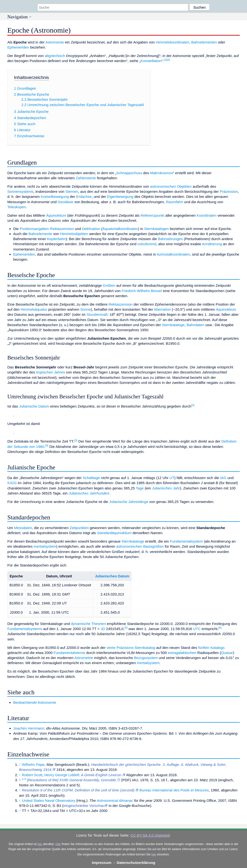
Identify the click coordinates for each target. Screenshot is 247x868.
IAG (223, 478)
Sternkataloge (173, 325)
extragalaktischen (182, 653)
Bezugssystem (146, 658)
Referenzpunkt (152, 215)
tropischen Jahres (50, 372)
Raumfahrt (175, 202)
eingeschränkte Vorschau (84, 806)
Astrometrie (84, 658)
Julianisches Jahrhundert (89, 493)
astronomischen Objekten (171, 186)
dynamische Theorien (88, 624)
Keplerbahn (56, 239)
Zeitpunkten (79, 528)
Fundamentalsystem (186, 541)
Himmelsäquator (34, 309)
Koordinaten (207, 215)
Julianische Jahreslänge (129, 502)
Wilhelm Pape (33, 764)
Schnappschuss (129, 173)
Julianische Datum (34, 406)
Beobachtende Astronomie (35, 702)
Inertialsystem (45, 546)
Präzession (229, 191)
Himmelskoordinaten (172, 42)
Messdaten (23, 528)
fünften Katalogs (212, 648)
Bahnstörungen (170, 239)
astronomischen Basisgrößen (140, 546)
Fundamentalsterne (69, 653)
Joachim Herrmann (29, 728)
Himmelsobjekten (74, 234)
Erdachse (84, 197)
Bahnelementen (204, 42)
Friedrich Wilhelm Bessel (142, 291)
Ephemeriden (18, 47)
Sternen (72, 191)
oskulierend (147, 244)
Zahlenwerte (86, 178)
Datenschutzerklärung (136, 863)
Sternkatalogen (157, 229)
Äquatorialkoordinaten (120, 229)
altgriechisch (55, 56)
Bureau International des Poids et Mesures (174, 790)
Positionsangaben (34, 229)
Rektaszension (62, 229)
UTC (197, 629)
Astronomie (55, 42)
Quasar (227, 653)
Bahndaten (195, 325)
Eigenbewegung (120, 197)
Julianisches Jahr (166, 488)
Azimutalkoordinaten (173, 254)
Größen (109, 285)
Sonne (86, 309)
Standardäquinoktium (114, 533)
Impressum (102, 863)
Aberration (162, 309)
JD (103, 629)
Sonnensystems (20, 191)
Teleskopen (17, 207)
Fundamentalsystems (25, 629)
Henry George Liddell (62, 775)
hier (40, 844)
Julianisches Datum (112, 576)
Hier (58, 844)
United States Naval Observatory (49, 800)
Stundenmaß (97, 314)
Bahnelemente (40, 234)
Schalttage (91, 478)
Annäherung (212, 244)
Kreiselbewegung (55, 197)
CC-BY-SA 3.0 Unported (150, 835)
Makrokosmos (161, 173)
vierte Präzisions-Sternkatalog (131, 648)
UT (172, 478)
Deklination (91, 229)
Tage (140, 488)
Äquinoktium (56, 215)
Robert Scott (32, 775)
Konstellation (151, 61)
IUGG (12, 483)
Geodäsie (65, 202)
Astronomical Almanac (115, 800)
